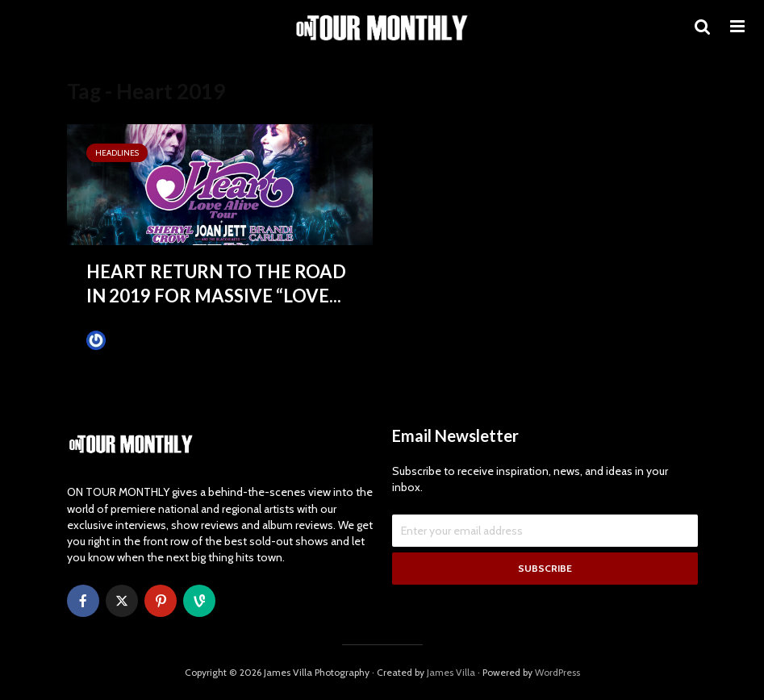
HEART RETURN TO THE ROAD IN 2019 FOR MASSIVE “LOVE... (216, 283)
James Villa (123, 340)
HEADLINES (117, 153)
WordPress (557, 672)
